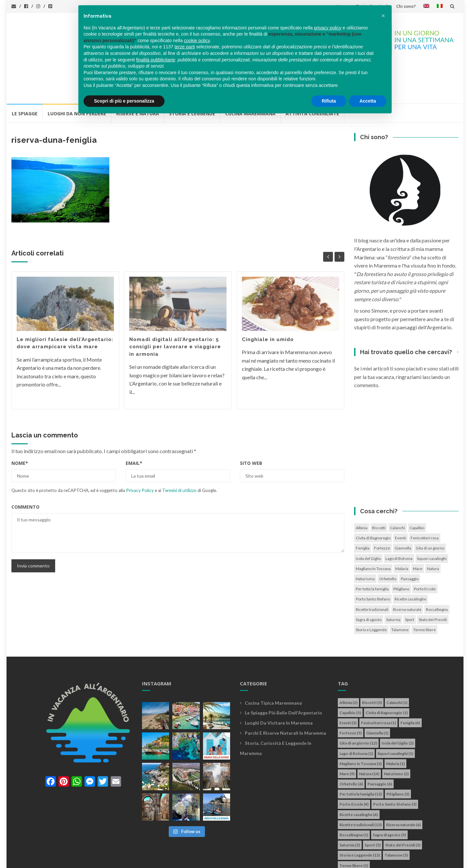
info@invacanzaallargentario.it (130, 859)
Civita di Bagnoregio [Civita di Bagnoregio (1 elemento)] (373, 501)
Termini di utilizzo (179, 453)
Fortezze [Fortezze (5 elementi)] (382, 511)
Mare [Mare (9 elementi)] (418, 532)
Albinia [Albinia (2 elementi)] (362, 491)
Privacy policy (182, 859)
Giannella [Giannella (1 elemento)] (403, 511)
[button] (383, 16)
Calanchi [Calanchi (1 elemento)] (398, 491)
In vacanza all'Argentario (54, 859)
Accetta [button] (368, 101)
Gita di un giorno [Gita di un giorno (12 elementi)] (430, 511)
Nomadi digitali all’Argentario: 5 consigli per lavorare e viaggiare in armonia (175, 310)
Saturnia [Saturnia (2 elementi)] (393, 583)
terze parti (185, 47)
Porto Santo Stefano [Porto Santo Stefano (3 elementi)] (373, 562)
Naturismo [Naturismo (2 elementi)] (365, 542)
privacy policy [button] (328, 28)
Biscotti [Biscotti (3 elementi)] (379, 491)
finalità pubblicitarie (156, 60)
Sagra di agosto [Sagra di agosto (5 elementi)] (369, 583)
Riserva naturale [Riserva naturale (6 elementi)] (407, 573)
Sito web (251, 426)
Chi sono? (406, 6)
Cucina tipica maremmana (273, 666)
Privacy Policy (140, 453)
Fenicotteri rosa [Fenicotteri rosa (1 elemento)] (425, 501)
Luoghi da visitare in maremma (279, 686)
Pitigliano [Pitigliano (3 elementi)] (401, 552)
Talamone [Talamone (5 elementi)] (400, 593)
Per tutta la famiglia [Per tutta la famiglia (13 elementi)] (372, 552)
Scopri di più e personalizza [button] (124, 101)
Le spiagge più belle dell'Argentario (283, 676)
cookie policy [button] (197, 41)
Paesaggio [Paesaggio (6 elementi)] (410, 542)
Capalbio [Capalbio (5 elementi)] (417, 491)
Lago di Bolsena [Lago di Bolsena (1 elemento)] (399, 522)
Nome (20, 426)
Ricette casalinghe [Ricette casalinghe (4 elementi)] (410, 562)
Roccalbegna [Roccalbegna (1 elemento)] (437, 573)
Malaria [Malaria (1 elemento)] (402, 532)
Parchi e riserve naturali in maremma (285, 696)
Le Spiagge (25, 77)
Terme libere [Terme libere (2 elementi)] (424, 593)
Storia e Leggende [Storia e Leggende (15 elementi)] (371, 593)
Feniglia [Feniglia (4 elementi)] (363, 511)
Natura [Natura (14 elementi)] (433, 532)
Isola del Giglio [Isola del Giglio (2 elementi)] (368, 522)
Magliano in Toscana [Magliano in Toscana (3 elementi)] (373, 532)
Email (134, 426)
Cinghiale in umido (268, 303)
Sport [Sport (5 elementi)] (410, 583)
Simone (267, 859)
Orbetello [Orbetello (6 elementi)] (388, 542)
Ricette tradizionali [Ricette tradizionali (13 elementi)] (372, 573)
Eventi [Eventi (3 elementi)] (400, 501)
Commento (25, 470)
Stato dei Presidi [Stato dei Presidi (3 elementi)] (433, 583)
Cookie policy (215, 859)
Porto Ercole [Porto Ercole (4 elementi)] (425, 552)
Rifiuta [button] (329, 101)
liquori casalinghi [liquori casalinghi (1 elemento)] (432, 522)
